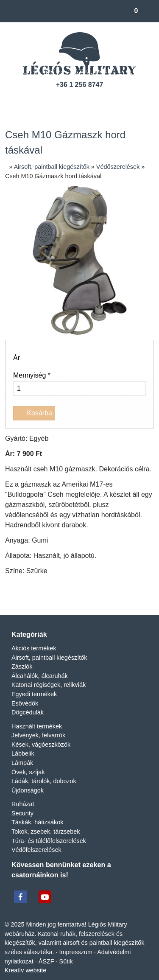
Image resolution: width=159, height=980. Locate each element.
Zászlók (22, 677)
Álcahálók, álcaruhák (39, 686)
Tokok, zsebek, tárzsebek (47, 842)
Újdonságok (28, 801)
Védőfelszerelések (36, 860)
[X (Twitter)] (49, 598)
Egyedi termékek (35, 704)
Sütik (66, 971)
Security (22, 824)
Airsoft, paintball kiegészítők (51, 668)
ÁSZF (47, 971)
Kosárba (35, 413)
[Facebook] (79, 101)
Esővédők (25, 713)
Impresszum (76, 962)
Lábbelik (23, 764)
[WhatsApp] (95, 598)
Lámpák (23, 773)
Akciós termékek (34, 659)
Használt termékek (38, 736)
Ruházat (23, 814)
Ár (17, 358)
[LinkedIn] (64, 598)
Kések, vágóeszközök (41, 755)
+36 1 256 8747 (80, 85)
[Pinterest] (80, 598)
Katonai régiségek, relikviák (49, 695)
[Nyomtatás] (126, 598)
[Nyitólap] (8, 11)
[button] (149, 11)
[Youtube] (94, 101)
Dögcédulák (28, 723)
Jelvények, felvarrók (38, 746)
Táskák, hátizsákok (38, 833)
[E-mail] (50, 101)
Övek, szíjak (28, 782)
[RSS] (109, 101)
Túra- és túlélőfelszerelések (49, 851)
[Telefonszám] (65, 101)
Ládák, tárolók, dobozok (46, 791)
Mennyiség (33, 375)
